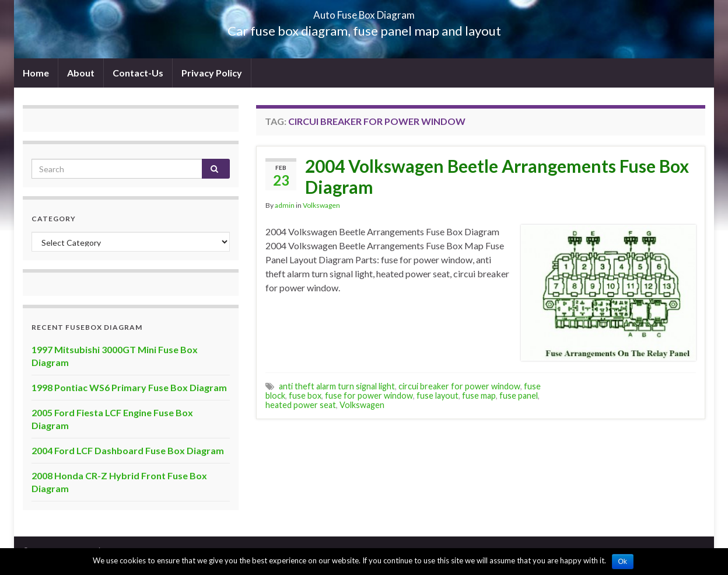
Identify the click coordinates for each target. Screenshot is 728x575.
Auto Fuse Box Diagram (364, 11)
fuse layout (437, 395)
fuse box (305, 395)
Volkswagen (321, 205)
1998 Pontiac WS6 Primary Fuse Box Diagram (129, 387)
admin (285, 205)
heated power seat (301, 405)
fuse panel (519, 395)
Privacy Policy (212, 73)
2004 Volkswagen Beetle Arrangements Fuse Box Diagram (497, 176)
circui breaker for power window (459, 386)
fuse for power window (369, 395)
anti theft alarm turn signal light (337, 386)
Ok (623, 562)
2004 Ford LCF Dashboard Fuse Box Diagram (128, 450)
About (81, 73)
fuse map (479, 395)
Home (36, 73)
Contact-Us (138, 73)
